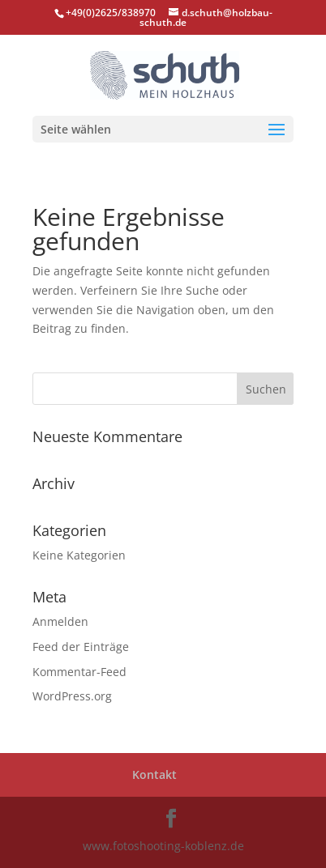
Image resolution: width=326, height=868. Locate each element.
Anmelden (60, 621)
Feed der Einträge (81, 647)
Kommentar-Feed (79, 672)
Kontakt (154, 774)
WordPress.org (72, 696)
